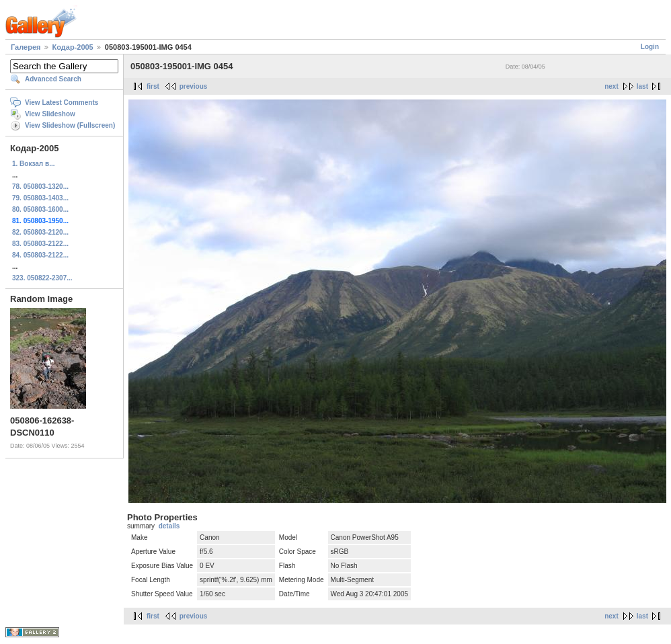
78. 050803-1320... (40, 187)
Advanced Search (53, 79)
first (153, 86)
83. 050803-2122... (40, 244)
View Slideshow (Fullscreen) (70, 125)
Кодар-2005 (73, 47)
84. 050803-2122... (40, 255)
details (169, 526)
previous (194, 86)
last (642, 86)
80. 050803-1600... (40, 209)
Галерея (26, 47)
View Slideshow (50, 114)
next (611, 86)
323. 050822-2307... (42, 278)
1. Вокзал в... (33, 164)
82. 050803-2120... (40, 232)
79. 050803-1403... (40, 198)
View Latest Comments (62, 103)
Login (650, 47)
